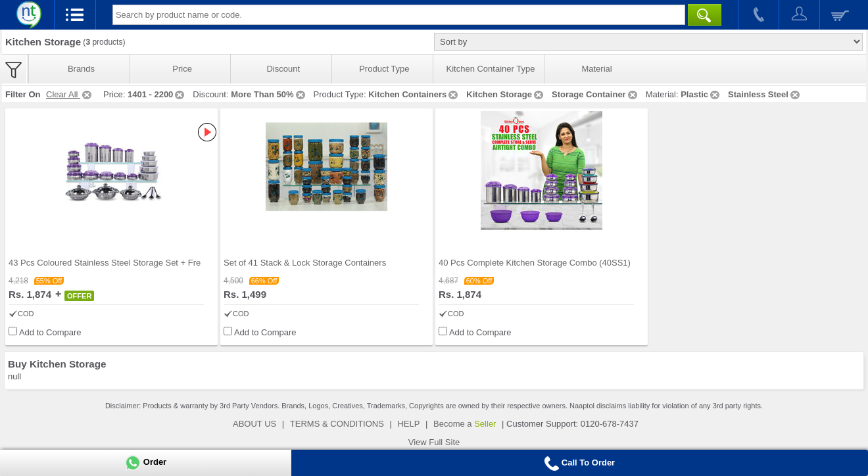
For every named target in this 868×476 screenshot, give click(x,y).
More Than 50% (269, 94)
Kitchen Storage (506, 94)
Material (596, 69)
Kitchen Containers (414, 94)
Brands (81, 69)
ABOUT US (254, 424)
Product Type (384, 69)
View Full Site (434, 442)
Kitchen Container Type (491, 69)
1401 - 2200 (157, 94)
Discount (283, 69)
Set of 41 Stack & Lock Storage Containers (305, 263)
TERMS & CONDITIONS (337, 424)
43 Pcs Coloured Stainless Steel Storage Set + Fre (105, 263)
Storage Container (595, 94)
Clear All (70, 94)
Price (182, 69)
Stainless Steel (765, 94)
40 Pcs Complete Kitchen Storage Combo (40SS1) (535, 263)
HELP (408, 424)
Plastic (701, 94)
